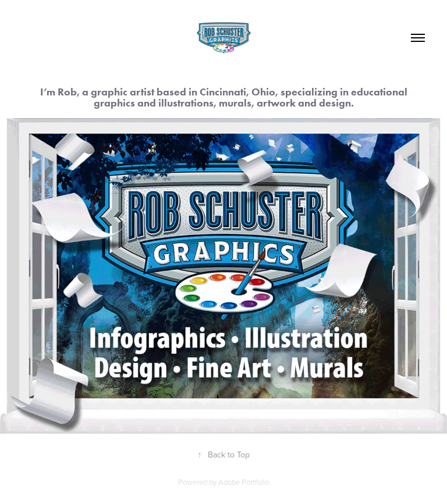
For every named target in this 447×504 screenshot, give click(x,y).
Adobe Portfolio (244, 482)
